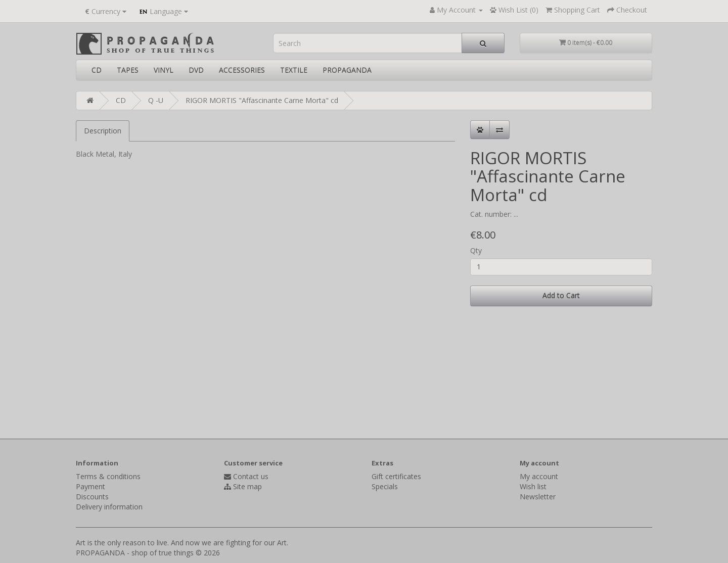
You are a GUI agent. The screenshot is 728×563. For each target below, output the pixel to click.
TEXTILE (294, 70)
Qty (476, 250)
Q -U (156, 100)
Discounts (92, 497)
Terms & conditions (108, 476)
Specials (385, 486)
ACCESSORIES (242, 70)
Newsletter (538, 497)
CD (97, 70)
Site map (247, 486)
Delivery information (109, 507)
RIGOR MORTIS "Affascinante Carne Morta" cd (262, 100)
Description (103, 131)
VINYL (164, 70)
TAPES (128, 70)
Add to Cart (561, 295)
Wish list (533, 486)
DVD (196, 70)
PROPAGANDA (347, 70)
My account (539, 476)
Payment (90, 486)
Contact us (251, 476)
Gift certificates (396, 476)
